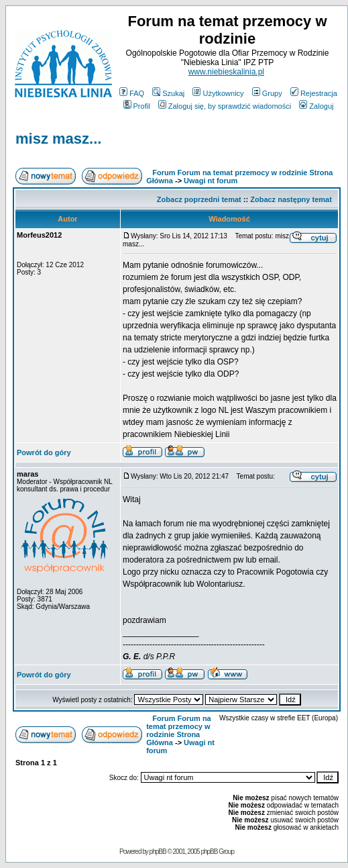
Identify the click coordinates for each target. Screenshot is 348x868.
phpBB (158, 852)
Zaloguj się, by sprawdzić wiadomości (225, 106)
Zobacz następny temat (291, 199)
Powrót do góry (44, 452)
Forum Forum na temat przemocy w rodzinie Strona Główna (179, 730)
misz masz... (58, 139)
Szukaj (168, 93)
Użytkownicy (218, 93)
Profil (137, 106)
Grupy (267, 93)
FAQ (132, 93)
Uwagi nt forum (211, 181)
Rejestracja (314, 93)
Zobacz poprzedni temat (199, 199)
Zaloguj (316, 106)
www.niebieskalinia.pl (226, 72)
